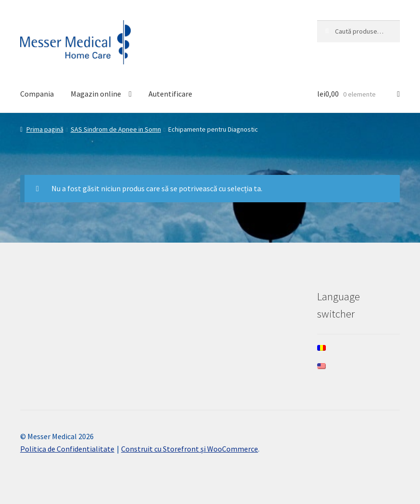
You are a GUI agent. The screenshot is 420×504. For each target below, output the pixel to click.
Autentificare (170, 94)
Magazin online (96, 94)
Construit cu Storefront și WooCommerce (190, 449)
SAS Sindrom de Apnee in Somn (116, 129)
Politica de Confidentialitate (67, 449)
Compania (37, 94)
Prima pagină (45, 129)
